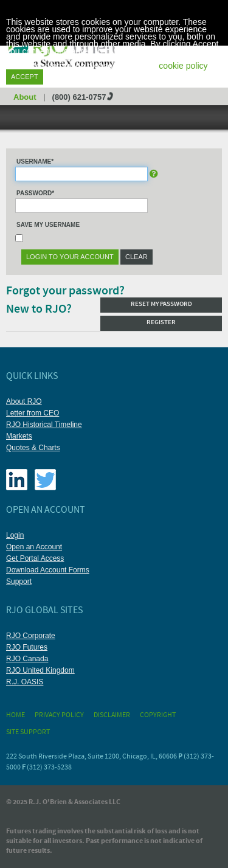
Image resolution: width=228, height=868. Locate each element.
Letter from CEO (33, 413)
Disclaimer (112, 715)
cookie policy (183, 66)
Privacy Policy (59, 715)
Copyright (158, 715)
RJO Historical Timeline (44, 425)
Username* (35, 161)
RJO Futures (27, 647)
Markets (19, 436)
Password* (35, 193)
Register (161, 323)
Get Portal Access (35, 558)
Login (15, 535)
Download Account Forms (48, 570)
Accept (25, 77)
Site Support (28, 732)
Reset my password (161, 304)
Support (19, 582)
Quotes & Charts (33, 448)
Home (16, 715)
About (25, 97)
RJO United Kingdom (40, 670)
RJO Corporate (31, 636)
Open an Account (34, 547)
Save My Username (48, 225)
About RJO (24, 401)
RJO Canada (27, 659)
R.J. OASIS (25, 682)
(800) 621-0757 (79, 97)
